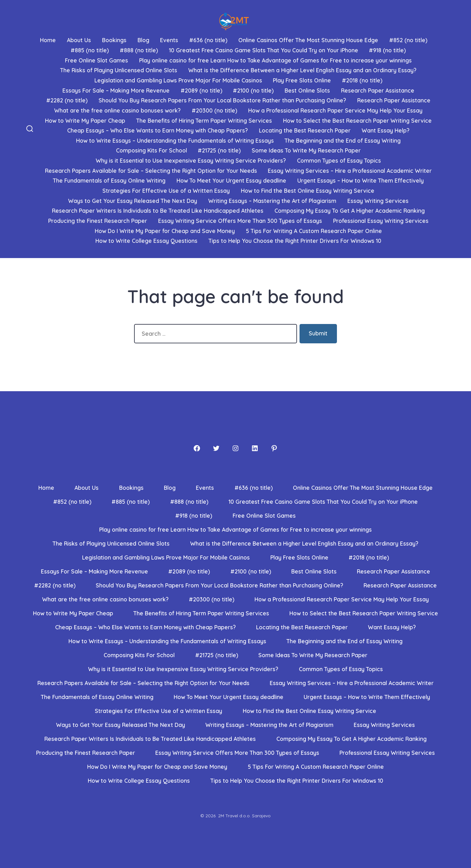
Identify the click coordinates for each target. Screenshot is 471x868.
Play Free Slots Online (302, 80)
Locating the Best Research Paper (305, 130)
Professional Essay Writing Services (381, 221)
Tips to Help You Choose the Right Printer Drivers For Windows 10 (295, 241)
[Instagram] (235, 448)
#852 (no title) (408, 40)
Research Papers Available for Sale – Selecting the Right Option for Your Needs (151, 171)
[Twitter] (216, 448)
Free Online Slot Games (97, 60)
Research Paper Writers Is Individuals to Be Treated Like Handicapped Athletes (158, 211)
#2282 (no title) (67, 100)
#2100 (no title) (253, 90)
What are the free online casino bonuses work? (117, 110)
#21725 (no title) (219, 150)
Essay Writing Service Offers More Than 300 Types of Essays (240, 221)
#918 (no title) (387, 50)
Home (48, 40)
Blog (143, 40)
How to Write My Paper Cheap (85, 120)
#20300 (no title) (214, 110)
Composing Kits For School (152, 150)
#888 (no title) (139, 50)
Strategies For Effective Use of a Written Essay (166, 191)
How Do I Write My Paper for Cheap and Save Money (165, 231)
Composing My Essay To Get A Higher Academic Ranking (350, 211)
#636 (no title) (208, 40)
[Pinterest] (274, 448)
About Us (79, 40)
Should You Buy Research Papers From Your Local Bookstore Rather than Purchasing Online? (222, 100)
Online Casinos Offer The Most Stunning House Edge (308, 40)
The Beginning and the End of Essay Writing (343, 140)
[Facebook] (197, 448)
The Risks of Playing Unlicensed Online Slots (119, 70)
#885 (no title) (90, 50)
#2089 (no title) (201, 90)
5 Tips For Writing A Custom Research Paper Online (314, 231)
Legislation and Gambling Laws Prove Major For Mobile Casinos (178, 80)
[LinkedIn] (255, 448)
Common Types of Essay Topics (339, 160)
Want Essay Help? (386, 130)
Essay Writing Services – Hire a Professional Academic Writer (350, 171)
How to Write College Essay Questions (146, 241)
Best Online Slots (307, 90)
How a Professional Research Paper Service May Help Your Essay (335, 110)
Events (169, 40)
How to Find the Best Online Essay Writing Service (308, 191)
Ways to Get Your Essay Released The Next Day (133, 201)
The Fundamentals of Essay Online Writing (109, 180)
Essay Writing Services (378, 201)
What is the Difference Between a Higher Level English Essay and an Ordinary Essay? (302, 70)
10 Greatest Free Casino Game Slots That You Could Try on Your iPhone (264, 50)
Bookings (114, 40)
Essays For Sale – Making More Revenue (116, 90)
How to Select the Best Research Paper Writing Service (357, 120)
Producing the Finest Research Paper (98, 221)
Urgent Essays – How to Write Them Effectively (361, 180)
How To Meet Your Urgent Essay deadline (231, 180)
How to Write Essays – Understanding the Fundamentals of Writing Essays (175, 140)
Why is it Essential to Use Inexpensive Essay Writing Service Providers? (191, 160)
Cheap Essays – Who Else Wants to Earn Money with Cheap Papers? (158, 130)
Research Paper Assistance (378, 90)
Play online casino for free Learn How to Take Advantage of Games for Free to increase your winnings (275, 60)
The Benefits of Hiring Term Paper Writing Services (204, 120)
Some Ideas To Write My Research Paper (306, 150)
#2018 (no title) (362, 80)
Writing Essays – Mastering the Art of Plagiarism (272, 201)
